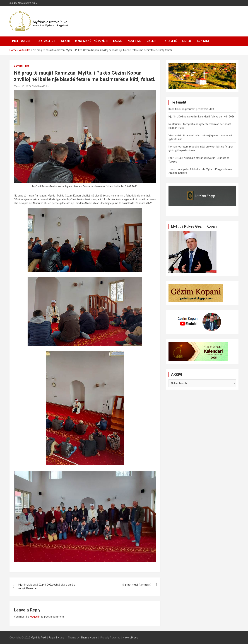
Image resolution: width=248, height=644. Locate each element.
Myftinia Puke (41, 86)
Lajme (118, 41)
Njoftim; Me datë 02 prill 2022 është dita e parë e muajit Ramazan (47, 587)
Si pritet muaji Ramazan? (137, 585)
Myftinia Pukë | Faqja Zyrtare (48, 638)
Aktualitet (47, 41)
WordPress (132, 638)
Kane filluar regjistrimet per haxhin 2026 (192, 109)
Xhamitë (171, 41)
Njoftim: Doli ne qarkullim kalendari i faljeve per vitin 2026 (202, 117)
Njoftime (134, 41)
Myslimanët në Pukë (90, 41)
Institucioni (21, 41)
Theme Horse (89, 638)
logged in (35, 617)
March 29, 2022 (23, 86)
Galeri (151, 41)
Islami (65, 41)
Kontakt (203, 41)
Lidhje (187, 41)
